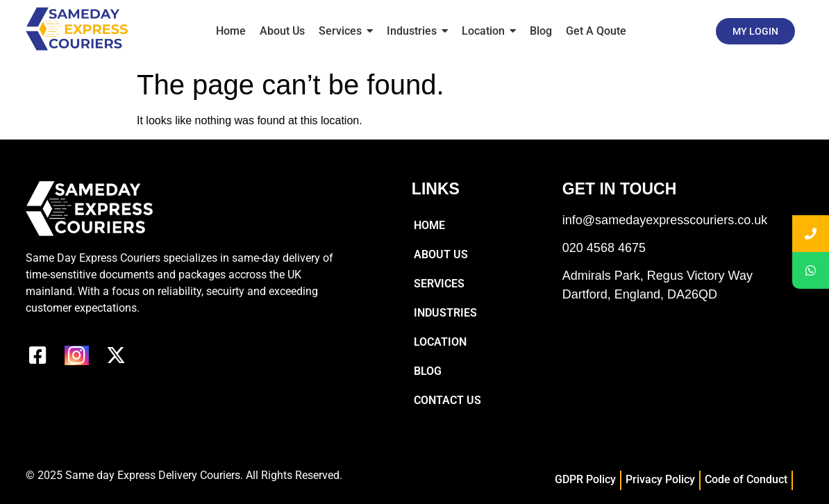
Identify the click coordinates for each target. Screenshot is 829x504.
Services (439, 284)
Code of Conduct (746, 479)
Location (440, 342)
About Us (441, 254)
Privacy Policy (660, 479)
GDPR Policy (585, 479)
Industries (445, 313)
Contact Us (447, 400)
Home (429, 225)
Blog (428, 371)
